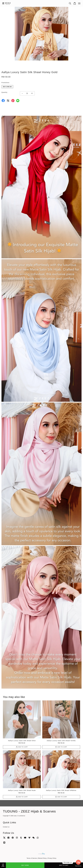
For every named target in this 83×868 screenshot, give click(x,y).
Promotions (5, 83)
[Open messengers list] (78, 862)
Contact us (6, 827)
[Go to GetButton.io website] (78, 866)
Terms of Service (32, 858)
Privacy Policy (52, 858)
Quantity (4, 92)
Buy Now (25, 865)
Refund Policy (42, 858)
